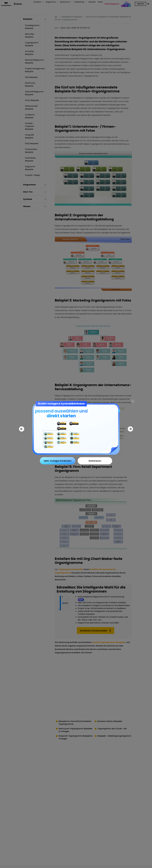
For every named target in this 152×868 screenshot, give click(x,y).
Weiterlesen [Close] (95, 461)
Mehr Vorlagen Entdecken (58, 461)
